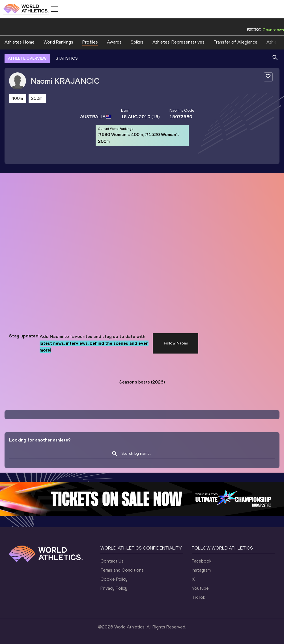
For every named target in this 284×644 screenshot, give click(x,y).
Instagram (201, 570)
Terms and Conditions (122, 570)
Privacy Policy (114, 588)
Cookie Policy (114, 579)
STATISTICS (67, 58)
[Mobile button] (54, 9)
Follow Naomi (176, 343)
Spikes (137, 42)
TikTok (198, 597)
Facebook (202, 561)
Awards (114, 42)
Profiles (90, 42)
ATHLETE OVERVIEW (27, 58)
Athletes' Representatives (178, 42)
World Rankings (58, 42)
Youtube (200, 588)
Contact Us (112, 561)
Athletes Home (20, 42)
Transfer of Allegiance (235, 42)
